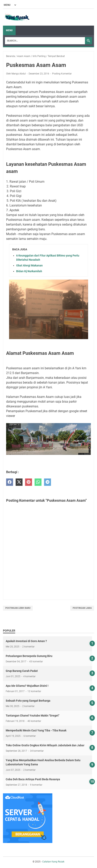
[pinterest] (29, 482)
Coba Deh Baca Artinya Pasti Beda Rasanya (33, 779)
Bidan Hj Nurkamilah (29, 271)
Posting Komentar (62, 74)
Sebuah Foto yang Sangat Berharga (28, 701)
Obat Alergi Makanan (29, 265)
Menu (9, 30)
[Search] (45, 41)
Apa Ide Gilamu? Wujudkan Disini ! (27, 686)
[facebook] (10, 482)
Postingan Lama (82, 608)
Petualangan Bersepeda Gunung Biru (29, 656)
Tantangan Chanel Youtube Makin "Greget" (32, 716)
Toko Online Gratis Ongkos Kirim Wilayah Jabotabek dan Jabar (45, 745)
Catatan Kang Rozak (53, 862)
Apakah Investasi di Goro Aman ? (26, 641)
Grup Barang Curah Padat (22, 671)
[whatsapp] (38, 482)
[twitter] (19, 482)
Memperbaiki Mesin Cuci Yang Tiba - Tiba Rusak (36, 730)
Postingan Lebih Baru (18, 608)
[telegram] (48, 482)
